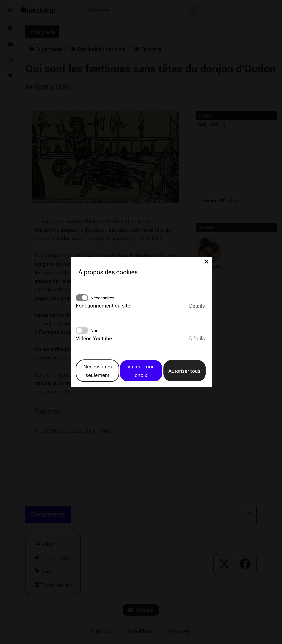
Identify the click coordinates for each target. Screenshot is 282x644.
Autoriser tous (184, 371)
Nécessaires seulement (98, 371)
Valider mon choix (141, 371)
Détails (197, 306)
